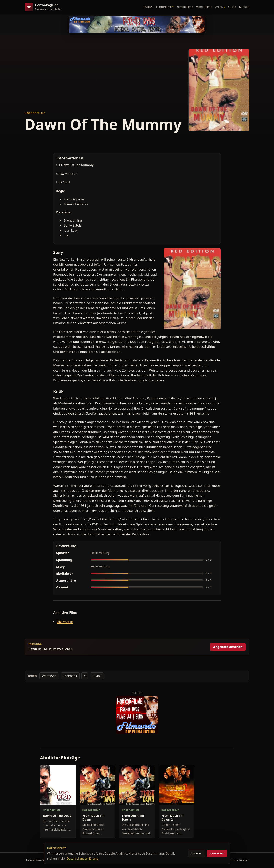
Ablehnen (196, 853)
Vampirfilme (204, 7)
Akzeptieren (217, 853)
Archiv (219, 7)
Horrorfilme (164, 7)
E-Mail (97, 676)
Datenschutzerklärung (82, 858)
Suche (232, 7)
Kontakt (244, 7)
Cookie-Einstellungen (234, 860)
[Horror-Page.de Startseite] (45, 7)
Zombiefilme (185, 7)
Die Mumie (65, 622)
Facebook (70, 676)
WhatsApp (49, 676)
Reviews (148, 7)
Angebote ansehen (228, 647)
